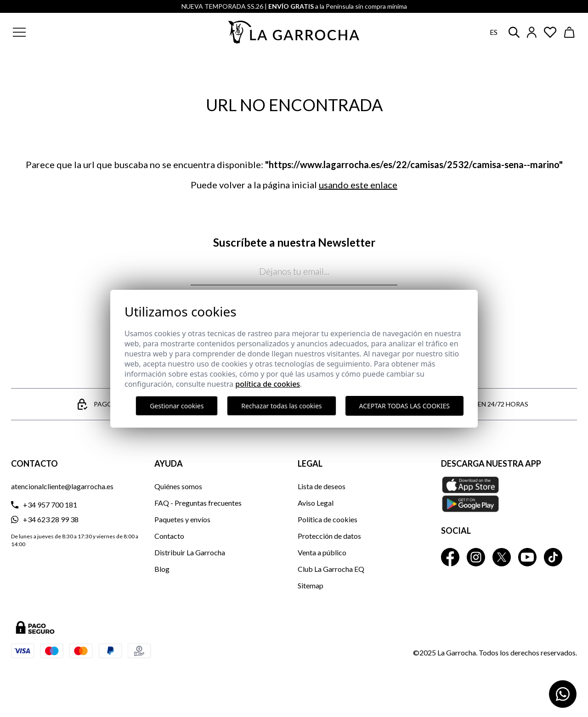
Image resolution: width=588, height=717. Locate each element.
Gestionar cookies (177, 406)
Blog (162, 569)
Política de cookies (328, 519)
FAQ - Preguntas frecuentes (198, 503)
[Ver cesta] (570, 32)
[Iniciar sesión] (532, 32)
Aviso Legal (316, 503)
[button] (75, 32)
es (494, 32)
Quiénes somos (178, 486)
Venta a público (322, 552)
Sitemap (311, 585)
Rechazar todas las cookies (281, 406)
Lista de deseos (322, 486)
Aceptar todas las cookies (404, 406)
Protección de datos (329, 536)
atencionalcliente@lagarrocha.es (62, 486)
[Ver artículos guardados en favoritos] (550, 32)
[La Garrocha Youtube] (527, 557)
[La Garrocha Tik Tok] (553, 557)
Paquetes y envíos (182, 519)
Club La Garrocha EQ (331, 569)
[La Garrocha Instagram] (476, 557)
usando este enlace (358, 185)
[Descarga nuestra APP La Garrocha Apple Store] (509, 494)
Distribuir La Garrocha (190, 552)
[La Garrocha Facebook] (450, 557)
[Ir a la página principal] (294, 32)
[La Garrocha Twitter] (502, 557)
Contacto (169, 536)
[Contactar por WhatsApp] (563, 694)
